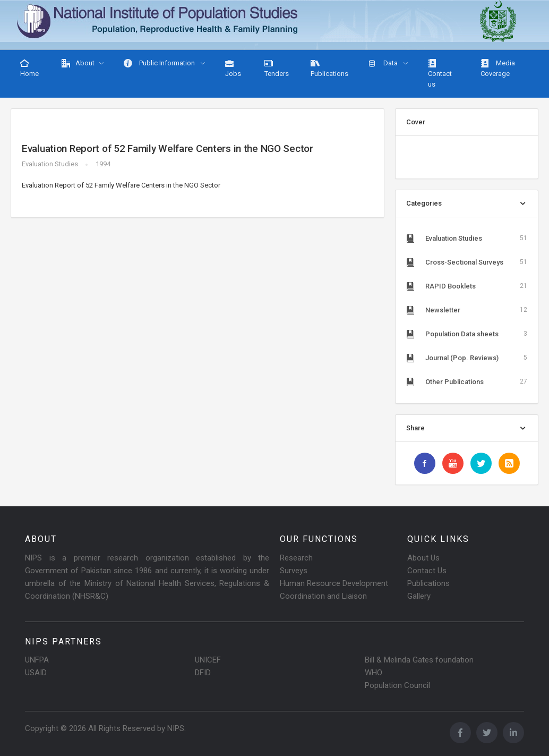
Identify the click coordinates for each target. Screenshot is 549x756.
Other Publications (467, 381)
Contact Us (427, 571)
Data (384, 63)
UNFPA (37, 660)
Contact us (440, 74)
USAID (36, 673)
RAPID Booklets (467, 286)
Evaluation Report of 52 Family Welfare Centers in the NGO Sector (168, 148)
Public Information (160, 63)
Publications (329, 68)
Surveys (294, 571)
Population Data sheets (467, 334)
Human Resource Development (334, 583)
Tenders (277, 68)
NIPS (176, 728)
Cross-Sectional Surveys (467, 262)
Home (29, 68)
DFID (203, 673)
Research (296, 558)
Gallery (419, 596)
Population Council (397, 685)
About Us (423, 558)
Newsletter (467, 310)
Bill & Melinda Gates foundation (419, 660)
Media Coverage (498, 68)
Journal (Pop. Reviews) (467, 358)
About (78, 63)
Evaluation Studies (50, 164)
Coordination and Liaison (323, 596)
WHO (374, 673)
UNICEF (208, 660)
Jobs (233, 68)
